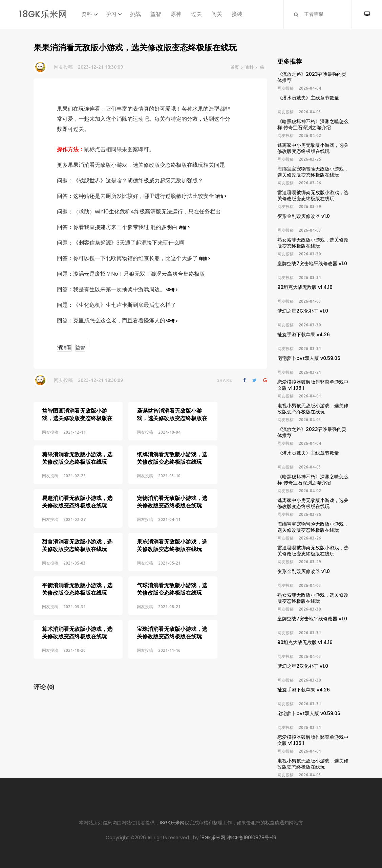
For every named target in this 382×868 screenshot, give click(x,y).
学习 (111, 14)
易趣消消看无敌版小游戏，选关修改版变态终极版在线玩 (77, 493)
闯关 (217, 14)
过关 (196, 14)
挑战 (135, 14)
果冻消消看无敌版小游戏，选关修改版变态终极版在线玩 (163, 533)
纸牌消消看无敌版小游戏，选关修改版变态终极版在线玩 (163, 454)
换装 (237, 14)
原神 (176, 14)
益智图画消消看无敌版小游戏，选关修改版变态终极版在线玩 (77, 418)
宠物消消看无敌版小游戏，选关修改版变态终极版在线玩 (163, 493)
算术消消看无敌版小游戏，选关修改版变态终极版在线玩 (77, 611)
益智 (156, 14)
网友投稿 (63, 67)
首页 (235, 67)
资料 (87, 14)
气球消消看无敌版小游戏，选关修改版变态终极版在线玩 (163, 572)
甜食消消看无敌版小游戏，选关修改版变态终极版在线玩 (77, 533)
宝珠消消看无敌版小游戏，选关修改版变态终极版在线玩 (163, 611)
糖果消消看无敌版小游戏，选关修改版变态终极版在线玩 (77, 454)
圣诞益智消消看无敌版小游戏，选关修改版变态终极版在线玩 (163, 418)
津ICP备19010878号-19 (251, 838)
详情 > (220, 196)
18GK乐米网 (43, 14)
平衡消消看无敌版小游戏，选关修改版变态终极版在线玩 (77, 572)
